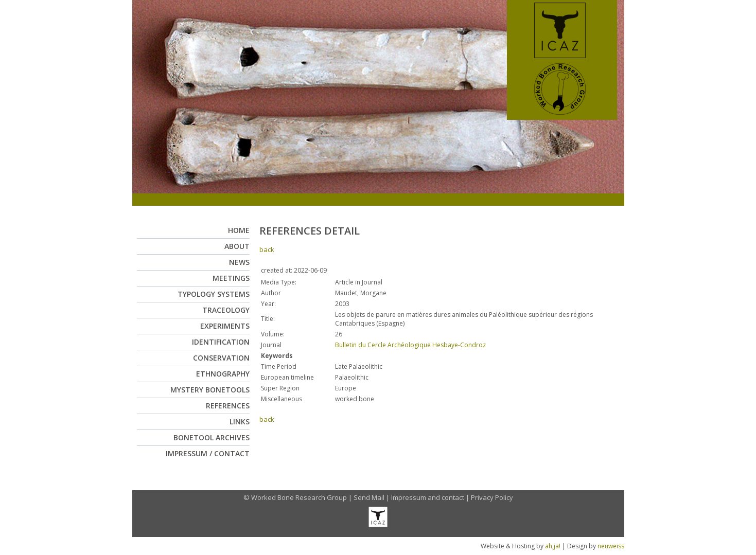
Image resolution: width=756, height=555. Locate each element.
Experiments (225, 326)
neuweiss (611, 546)
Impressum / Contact (208, 453)
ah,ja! (553, 546)
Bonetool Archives (212, 437)
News (239, 262)
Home (239, 230)
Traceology (226, 310)
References (228, 406)
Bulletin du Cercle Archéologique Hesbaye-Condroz (410, 345)
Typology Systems (214, 294)
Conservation (221, 358)
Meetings (231, 278)
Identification (221, 342)
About (237, 246)
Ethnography (223, 374)
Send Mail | (372, 497)
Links (240, 422)
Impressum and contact (428, 497)
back (267, 249)
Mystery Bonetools (210, 390)
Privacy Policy (492, 497)
